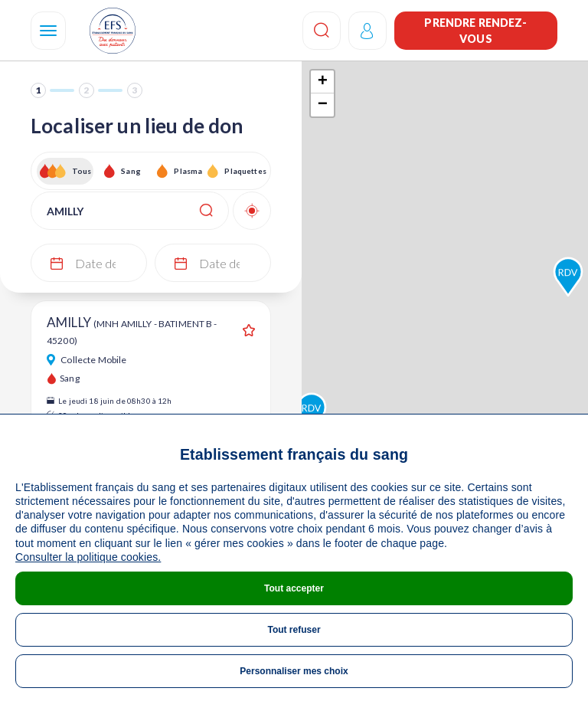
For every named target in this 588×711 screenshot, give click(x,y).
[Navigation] (48, 31)
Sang (131, 171)
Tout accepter (294, 588)
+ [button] (323, 82)
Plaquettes (245, 171)
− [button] (323, 105)
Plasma (188, 171)
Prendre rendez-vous (475, 31)
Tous (82, 171)
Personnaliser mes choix (294, 671)
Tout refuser (294, 630)
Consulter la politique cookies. (88, 557)
